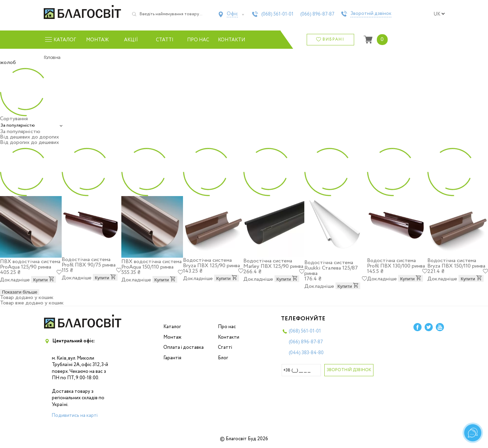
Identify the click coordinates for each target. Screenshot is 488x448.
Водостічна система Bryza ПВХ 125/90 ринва (211, 263)
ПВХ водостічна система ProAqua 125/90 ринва (30, 264)
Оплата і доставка (184, 347)
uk (439, 14)
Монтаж (97, 40)
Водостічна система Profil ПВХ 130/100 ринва (396, 263)
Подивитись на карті (75, 415)
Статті (165, 40)
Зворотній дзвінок (371, 14)
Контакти (232, 40)
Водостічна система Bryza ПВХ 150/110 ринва (456, 263)
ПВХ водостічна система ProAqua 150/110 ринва (151, 264)
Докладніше (15, 280)
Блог (223, 358)
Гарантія (172, 358)
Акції (131, 40)
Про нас (198, 40)
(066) (317, 14)
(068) (277, 14)
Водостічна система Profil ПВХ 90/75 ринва (89, 262)
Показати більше (20, 292)
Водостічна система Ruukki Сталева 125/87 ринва (331, 268)
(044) (306, 353)
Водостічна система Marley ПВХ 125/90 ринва (273, 264)
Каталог (172, 327)
